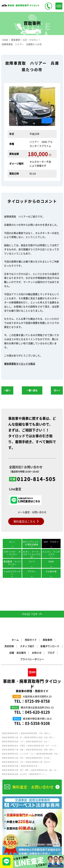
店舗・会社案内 (18, 653)
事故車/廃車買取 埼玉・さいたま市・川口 (18, 754)
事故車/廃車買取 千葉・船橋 (13, 750)
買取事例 (47, 640)
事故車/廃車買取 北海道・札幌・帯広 (38, 737)
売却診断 (9, 646)
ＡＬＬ (12, 542)
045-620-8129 (37, 712)
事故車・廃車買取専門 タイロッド (32, 686)
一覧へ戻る (32, 390)
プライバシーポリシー (32, 659)
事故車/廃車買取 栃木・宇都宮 (13, 746)
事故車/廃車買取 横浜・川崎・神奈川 (35, 733)
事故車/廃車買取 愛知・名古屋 (38, 758)
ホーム (15, 640)
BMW (51, 562)
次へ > (57, 390)
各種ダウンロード (50, 646)
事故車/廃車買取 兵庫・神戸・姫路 (15, 770)
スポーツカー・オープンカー (12, 553)
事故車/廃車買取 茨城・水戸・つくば (42, 746)
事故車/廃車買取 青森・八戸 (13, 742)
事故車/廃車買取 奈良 (29, 766)
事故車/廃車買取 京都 (10, 766)
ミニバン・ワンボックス (51, 553)
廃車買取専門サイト (37, 774)
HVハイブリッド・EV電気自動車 (32, 543)
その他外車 (51, 572)
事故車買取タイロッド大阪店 (20, 364)
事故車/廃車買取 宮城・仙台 (37, 742)
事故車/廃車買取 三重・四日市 (38, 762)
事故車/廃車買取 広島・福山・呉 (44, 770)
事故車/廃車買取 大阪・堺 (12, 737)
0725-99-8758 (37, 701)
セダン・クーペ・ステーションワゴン (32, 554)
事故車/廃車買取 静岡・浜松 (47, 754)
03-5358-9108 (37, 723)
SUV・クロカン (51, 542)
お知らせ (37, 653)
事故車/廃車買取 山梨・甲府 (13, 758)
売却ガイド (31, 640)
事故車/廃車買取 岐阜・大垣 (13, 762)
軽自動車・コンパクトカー (12, 563)
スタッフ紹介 (27, 646)
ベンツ (32, 562)
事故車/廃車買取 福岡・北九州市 (14, 774)
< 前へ (7, 390)
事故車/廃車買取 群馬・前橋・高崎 (39, 750)
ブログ (51, 653)
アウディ (32, 572)
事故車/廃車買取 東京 (10, 733)
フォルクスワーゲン (12, 573)
